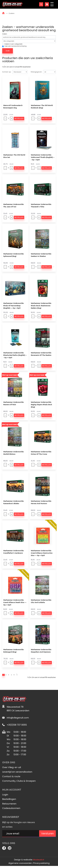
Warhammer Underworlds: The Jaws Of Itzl (14, 205)
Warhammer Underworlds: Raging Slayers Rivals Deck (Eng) (41, 404)
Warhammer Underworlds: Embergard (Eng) (14, 651)
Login (5, 796)
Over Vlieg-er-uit (12, 768)
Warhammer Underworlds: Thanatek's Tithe (41, 205)
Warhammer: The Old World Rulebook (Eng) (42, 106)
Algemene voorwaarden (20, 865)
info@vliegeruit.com (18, 719)
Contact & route (11, 777)
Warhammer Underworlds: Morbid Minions (14, 453)
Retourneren (9, 805)
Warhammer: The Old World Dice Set (14, 156)
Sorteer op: (7, 72)
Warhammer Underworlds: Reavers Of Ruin (14, 403)
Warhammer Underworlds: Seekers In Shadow (41, 255)
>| (25, 675)
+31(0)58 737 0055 (17, 726)
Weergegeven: (36, 72)
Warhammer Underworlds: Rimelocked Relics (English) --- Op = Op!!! (15, 355)
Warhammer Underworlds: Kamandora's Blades (14, 502)
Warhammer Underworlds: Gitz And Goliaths (41, 601)
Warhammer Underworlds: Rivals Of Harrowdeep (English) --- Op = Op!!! (14, 306)
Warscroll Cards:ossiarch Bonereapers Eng (13, 106)
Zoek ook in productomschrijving (14, 46)
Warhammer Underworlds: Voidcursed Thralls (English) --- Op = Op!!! (43, 157)
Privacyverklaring (41, 865)
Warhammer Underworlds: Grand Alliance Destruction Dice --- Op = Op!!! (42, 553)
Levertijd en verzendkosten (17, 773)
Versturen (47, 835)
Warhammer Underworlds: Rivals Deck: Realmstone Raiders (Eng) (41, 306)
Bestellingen (9, 800)
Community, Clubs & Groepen (19, 782)
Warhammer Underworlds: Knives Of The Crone (41, 453)
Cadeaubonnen (11, 809)
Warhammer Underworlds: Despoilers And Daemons (41, 651)
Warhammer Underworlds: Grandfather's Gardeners (14, 552)
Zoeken (12, 13)
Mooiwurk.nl (39, 862)
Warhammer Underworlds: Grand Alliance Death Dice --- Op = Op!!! (15, 602)
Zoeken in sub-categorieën (12, 44)
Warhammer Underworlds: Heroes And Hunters (41, 502)
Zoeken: (5, 34)
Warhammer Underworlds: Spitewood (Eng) (14, 255)
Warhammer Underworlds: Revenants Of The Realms (41, 354)
